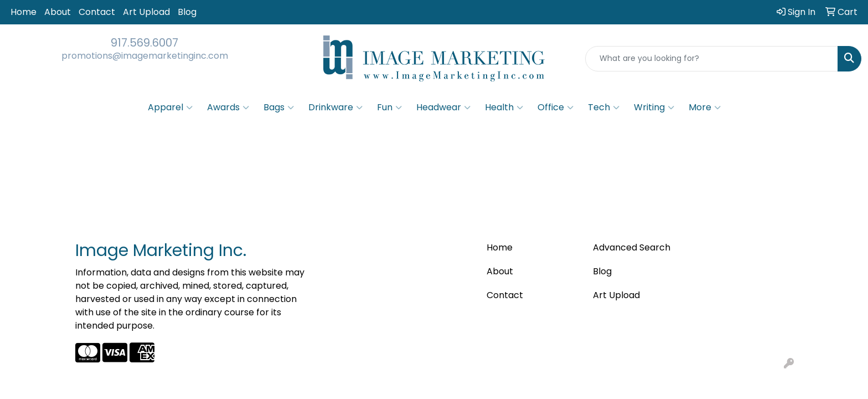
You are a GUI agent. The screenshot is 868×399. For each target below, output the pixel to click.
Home (24, 12)
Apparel (170, 108)
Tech (604, 108)
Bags (279, 108)
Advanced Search (632, 247)
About (58, 12)
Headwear (443, 108)
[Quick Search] (712, 59)
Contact (97, 12)
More (705, 108)
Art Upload (146, 12)
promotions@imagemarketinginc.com (145, 56)
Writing (654, 108)
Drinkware (335, 108)
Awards (228, 108)
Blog (187, 12)
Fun (389, 108)
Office (556, 108)
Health (504, 108)
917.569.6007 (144, 43)
